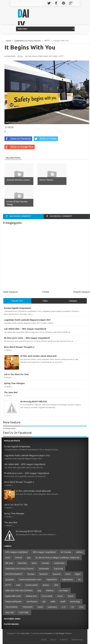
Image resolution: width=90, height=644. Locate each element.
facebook (44, 574)
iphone (46, 585)
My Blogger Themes (64, 633)
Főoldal (46, 292)
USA (81, 607)
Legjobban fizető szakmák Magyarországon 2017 (27, 455)
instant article (32, 585)
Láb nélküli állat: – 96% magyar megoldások (25, 464)
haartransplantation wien (30, 580)
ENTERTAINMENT (14, 574)
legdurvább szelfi (13, 596)
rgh (44, 602)
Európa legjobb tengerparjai (17, 446)
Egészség (59, 569)
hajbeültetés (67, 580)
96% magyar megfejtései (17, 552)
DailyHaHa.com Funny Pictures (43, 56)
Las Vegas (63, 591)
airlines (79, 552)
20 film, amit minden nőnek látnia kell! (33, 491)
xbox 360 (10, 613)
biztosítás (22, 563)
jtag (39, 591)
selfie (53, 602)
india (18, 585)
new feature (32, 602)
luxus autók (47, 596)
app (29, 558)
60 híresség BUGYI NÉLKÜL (29, 531)
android (18, 558)
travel (40, 607)
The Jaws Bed (11, 522)
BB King (9, 563)
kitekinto (50, 591)
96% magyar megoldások (44, 552)
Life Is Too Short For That (16, 505)
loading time (31, 596)
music (60, 596)
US (72, 607)
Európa (31, 574)
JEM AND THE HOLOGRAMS (19, 591)
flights (78, 574)
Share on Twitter (45, 139)
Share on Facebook (18, 139)
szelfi (63, 602)
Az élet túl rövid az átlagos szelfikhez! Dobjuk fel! (57, 558)
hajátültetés (52, 580)
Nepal (71, 596)
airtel (8, 558)
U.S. (64, 607)
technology (75, 602)
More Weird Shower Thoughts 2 (19, 482)
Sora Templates (46, 633)
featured (57, 574)
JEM (56, 585)
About (53, 640)
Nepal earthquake (14, 602)
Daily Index (25, 633)
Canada (45, 563)
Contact (64, 640)
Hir (79, 580)
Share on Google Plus (19, 147)
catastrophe (59, 563)
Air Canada (66, 552)
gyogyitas (10, 580)
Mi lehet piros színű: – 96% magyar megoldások (27, 473)
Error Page (77, 640)
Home (44, 640)
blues (34, 563)
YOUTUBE (24, 613)
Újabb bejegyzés (11, 292)
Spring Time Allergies (14, 514)
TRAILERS (27, 607)
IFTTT (61, 56)
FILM (68, 574)
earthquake (44, 569)
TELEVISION (11, 607)
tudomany (52, 607)
